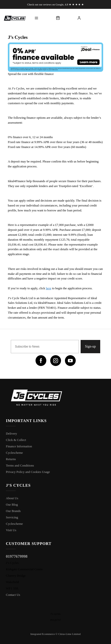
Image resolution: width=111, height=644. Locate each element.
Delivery (11, 433)
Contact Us (13, 595)
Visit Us (11, 530)
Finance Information (19, 446)
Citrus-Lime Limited (69, 634)
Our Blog (12, 505)
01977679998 (17, 556)
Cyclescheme (14, 453)
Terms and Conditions (20, 465)
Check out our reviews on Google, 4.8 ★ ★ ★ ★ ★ (55, 4)
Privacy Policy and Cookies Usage (28, 472)
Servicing (12, 517)
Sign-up (90, 346)
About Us (12, 498)
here (49, 288)
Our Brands (13, 511)
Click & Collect (16, 440)
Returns (11, 459)
